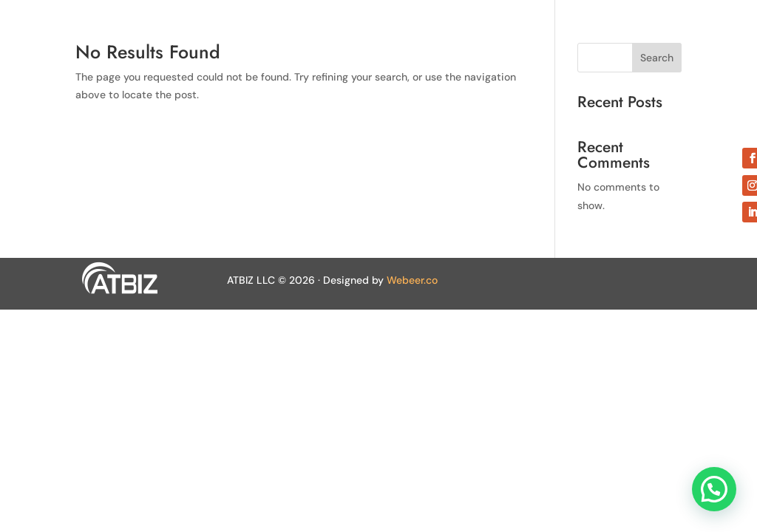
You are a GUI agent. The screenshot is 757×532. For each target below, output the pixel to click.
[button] (714, 489)
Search (657, 58)
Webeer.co (412, 280)
